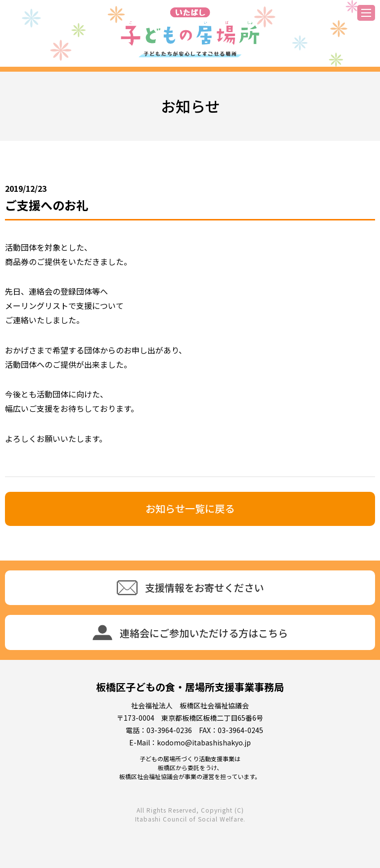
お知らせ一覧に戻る (190, 508)
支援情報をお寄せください (190, 588)
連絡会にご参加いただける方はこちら (190, 632)
